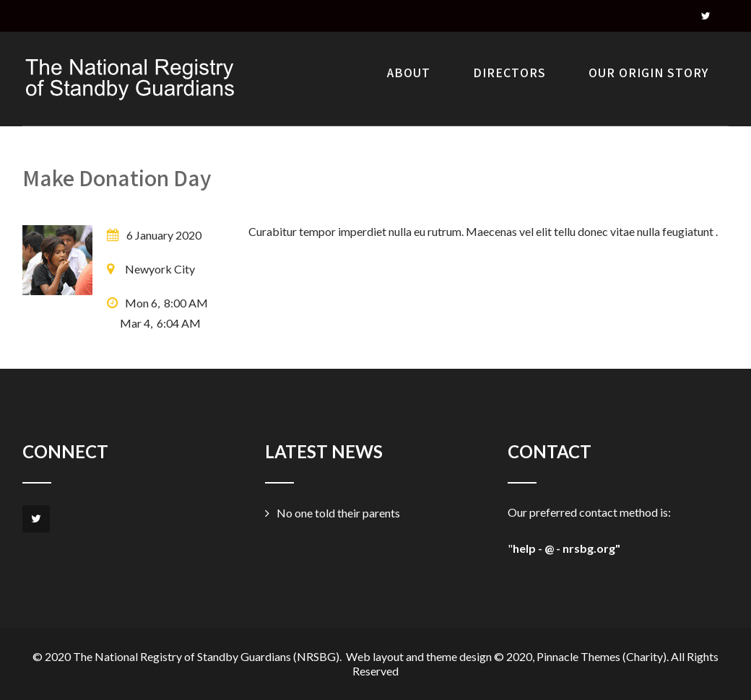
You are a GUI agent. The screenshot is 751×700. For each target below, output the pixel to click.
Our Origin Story (648, 73)
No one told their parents (338, 513)
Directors (509, 73)
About (409, 73)
